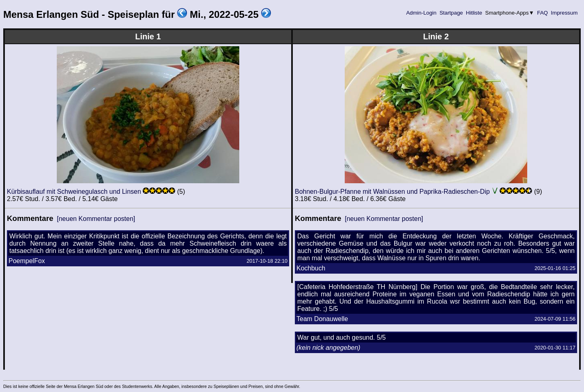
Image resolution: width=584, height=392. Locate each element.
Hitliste (474, 13)
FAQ (543, 13)
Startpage (451, 13)
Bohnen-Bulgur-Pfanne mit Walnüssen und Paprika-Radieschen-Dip (392, 192)
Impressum (564, 13)
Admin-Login (421, 13)
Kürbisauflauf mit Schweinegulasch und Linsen (74, 192)
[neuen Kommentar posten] (96, 219)
